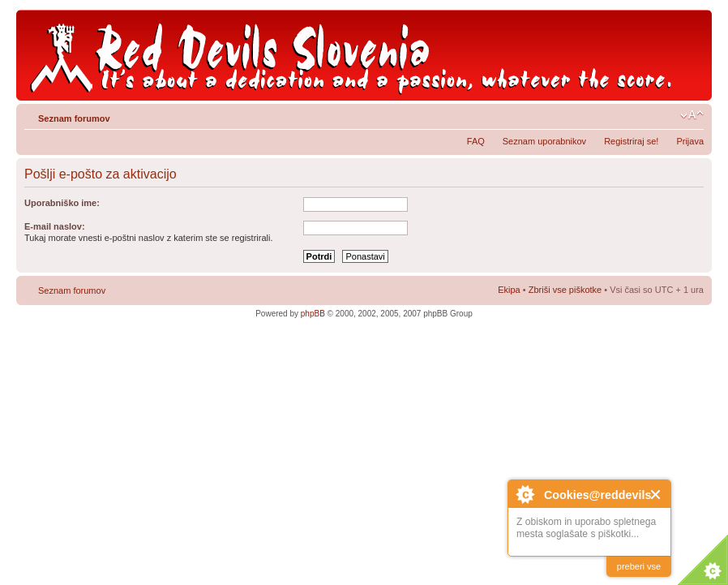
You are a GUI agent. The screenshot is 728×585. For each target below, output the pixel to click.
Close (656, 495)
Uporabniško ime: (62, 203)
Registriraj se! (631, 141)
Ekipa (509, 290)
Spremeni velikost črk (692, 115)
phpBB (313, 314)
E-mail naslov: (55, 226)
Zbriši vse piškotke (567, 290)
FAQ (476, 141)
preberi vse (639, 566)
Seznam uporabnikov (544, 141)
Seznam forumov (74, 118)
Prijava (690, 141)
